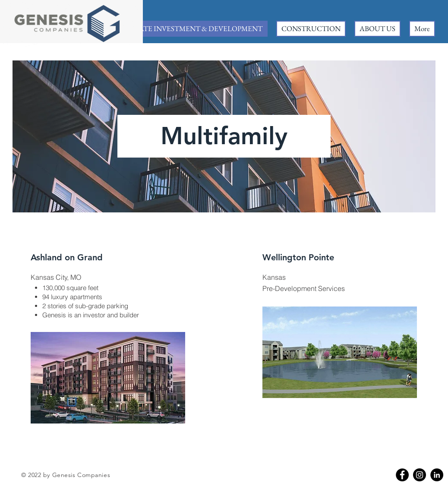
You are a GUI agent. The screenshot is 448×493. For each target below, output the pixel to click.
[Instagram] (420, 475)
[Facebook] (402, 475)
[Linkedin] (437, 475)
